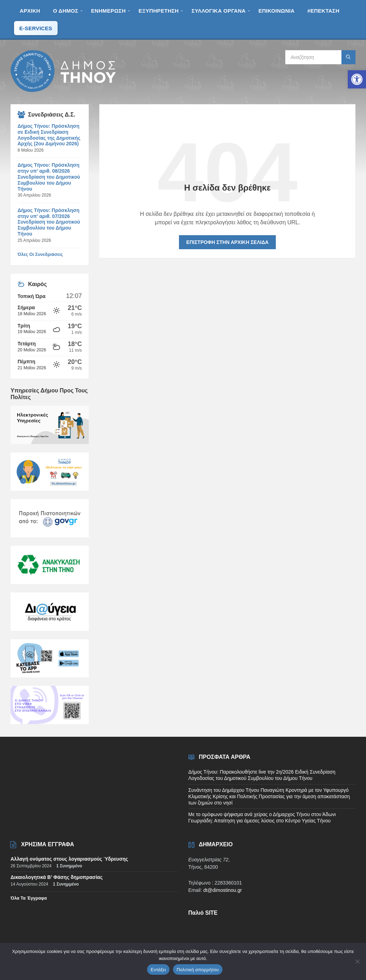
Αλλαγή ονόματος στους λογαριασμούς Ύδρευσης (69, 859)
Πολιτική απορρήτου (198, 970)
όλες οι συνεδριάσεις (40, 254)
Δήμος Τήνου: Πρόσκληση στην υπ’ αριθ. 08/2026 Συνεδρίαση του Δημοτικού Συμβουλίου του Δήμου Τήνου (49, 177)
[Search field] (320, 57)
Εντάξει (158, 970)
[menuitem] (30, 11)
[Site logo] (63, 90)
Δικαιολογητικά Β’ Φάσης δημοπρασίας (56, 877)
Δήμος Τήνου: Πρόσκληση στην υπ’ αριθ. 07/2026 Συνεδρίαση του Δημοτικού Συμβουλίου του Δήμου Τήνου (49, 222)
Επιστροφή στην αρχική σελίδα (227, 242)
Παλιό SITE (203, 913)
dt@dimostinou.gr (222, 890)
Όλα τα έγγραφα (29, 898)
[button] (357, 79)
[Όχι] (357, 961)
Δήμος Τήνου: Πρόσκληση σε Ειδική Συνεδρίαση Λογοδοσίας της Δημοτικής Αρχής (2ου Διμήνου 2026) (49, 135)
